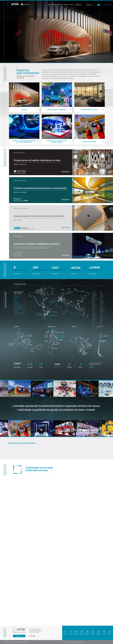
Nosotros (9, 642)
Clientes (22, 642)
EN (106, 5)
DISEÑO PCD (81, 642)
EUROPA (16, 311)
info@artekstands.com (36, 631)
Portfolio (18, 642)
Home (5, 642)
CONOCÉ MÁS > (66, 172)
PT (111, 5)
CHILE (16, 301)
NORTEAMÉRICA (18, 308)
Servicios (13, 642)
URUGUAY (17, 303)
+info (91, 367)
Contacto (26, 642)
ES (108, 5)
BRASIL (16, 299)
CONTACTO (78, 5)
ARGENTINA (17, 296)
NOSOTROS (54, 5)
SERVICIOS (60, 5)
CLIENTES (72, 5)
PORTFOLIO (66, 5)
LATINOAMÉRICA (19, 306)
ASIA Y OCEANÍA (18, 313)
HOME (49, 5)
